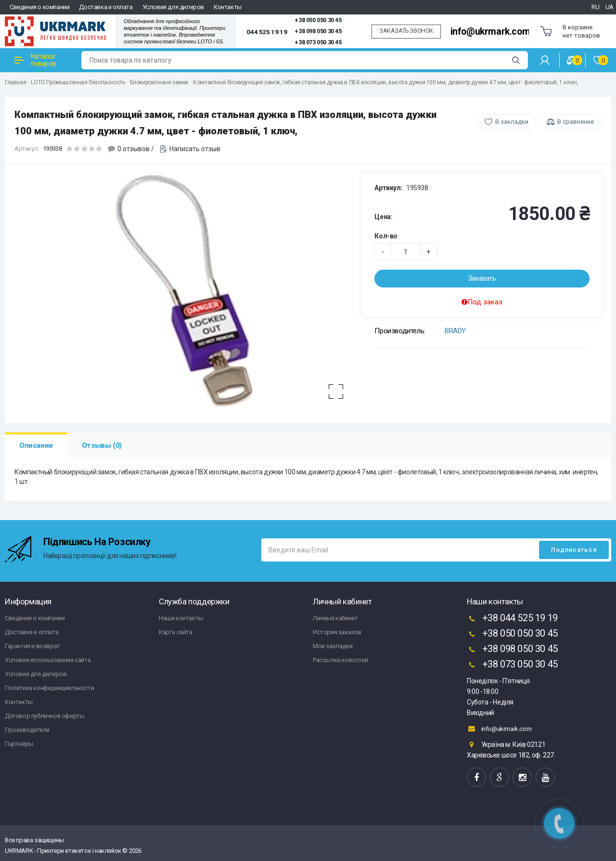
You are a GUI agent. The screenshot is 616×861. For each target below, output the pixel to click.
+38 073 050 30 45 (318, 42)
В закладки (512, 122)
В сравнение (576, 122)
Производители (27, 730)
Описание (36, 445)
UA (610, 7)
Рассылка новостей (340, 660)
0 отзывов (134, 149)
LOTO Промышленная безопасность (78, 82)
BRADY (455, 331)
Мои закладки (333, 646)
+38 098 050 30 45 (318, 31)
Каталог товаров (35, 60)
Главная (15, 82)
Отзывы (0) (102, 445)
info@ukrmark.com (490, 32)
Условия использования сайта (48, 660)
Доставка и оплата (106, 7)
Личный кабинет (335, 618)
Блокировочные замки (159, 82)
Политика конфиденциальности (49, 688)
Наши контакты (181, 618)
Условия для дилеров (173, 7)
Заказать (482, 278)
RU (595, 7)
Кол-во (386, 236)
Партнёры (19, 744)
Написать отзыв (195, 149)
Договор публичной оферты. (45, 716)
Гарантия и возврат (32, 646)
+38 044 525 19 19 (512, 619)
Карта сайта (176, 632)
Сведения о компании (39, 7)
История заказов (337, 632)
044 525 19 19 (267, 32)
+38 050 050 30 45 (318, 20)
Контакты (228, 7)
